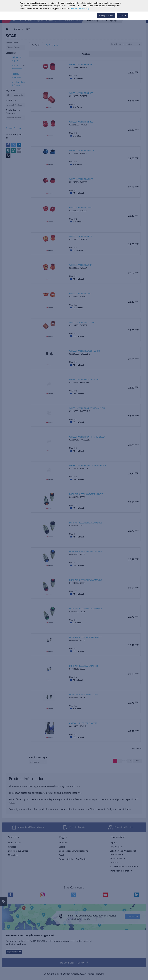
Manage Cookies (106, 15)
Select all (122, 15)
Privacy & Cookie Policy (79, 8)
